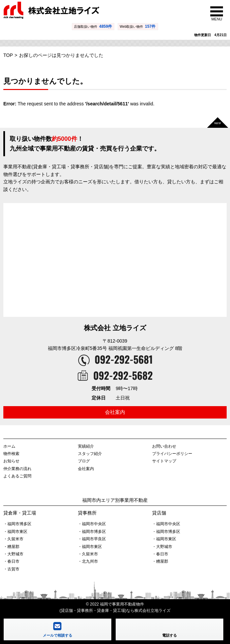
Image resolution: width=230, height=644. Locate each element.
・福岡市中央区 (92, 524)
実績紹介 (86, 446)
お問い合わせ (164, 446)
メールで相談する (57, 635)
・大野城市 (13, 554)
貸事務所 (87, 513)
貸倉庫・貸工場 (20, 513)
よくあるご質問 (17, 476)
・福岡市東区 (15, 532)
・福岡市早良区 (92, 539)
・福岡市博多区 (17, 524)
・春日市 (11, 561)
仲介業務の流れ (17, 469)
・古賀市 (11, 569)
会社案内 (115, 412)
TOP (8, 55)
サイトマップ (164, 461)
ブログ (84, 461)
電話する (169, 635)
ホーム (9, 446)
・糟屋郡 (11, 547)
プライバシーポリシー (172, 454)
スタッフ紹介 (90, 454)
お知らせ (11, 461)
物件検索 (11, 454)
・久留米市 (13, 539)
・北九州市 (88, 561)
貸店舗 (159, 513)
